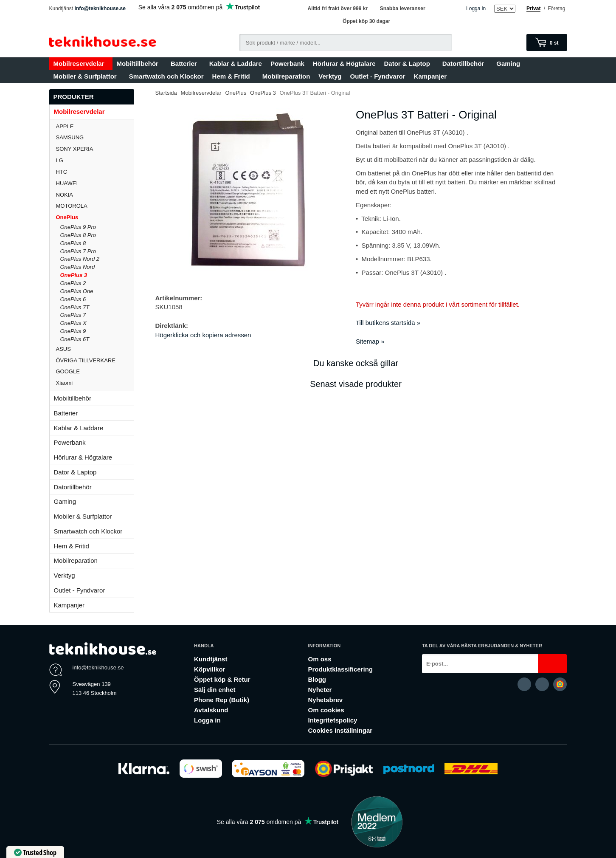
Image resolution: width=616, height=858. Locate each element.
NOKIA (95, 195)
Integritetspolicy (332, 720)
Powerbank (287, 64)
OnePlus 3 (74, 275)
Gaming (510, 64)
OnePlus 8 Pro (78, 235)
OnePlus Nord (78, 267)
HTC (95, 172)
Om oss (319, 659)
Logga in (476, 8)
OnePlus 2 (73, 283)
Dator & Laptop (409, 64)
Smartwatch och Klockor (166, 76)
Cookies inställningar (340, 730)
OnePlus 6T (75, 339)
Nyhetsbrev (325, 700)
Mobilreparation (286, 76)
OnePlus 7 (73, 315)
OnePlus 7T (75, 307)
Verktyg (330, 76)
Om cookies (326, 710)
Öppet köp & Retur (222, 679)
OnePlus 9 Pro (78, 227)
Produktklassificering (340, 669)
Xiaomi (65, 383)
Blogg (317, 679)
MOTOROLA (95, 206)
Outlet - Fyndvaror (378, 76)
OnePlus (95, 217)
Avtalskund (211, 710)
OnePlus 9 (73, 331)
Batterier (186, 64)
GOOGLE (95, 371)
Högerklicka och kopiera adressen (203, 335)
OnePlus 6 (73, 299)
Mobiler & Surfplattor (87, 76)
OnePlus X (73, 323)
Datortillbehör (465, 64)
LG (95, 160)
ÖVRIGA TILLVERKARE (95, 360)
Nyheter (320, 690)
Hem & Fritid (233, 76)
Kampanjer (430, 76)
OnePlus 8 (73, 243)
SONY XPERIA (95, 149)
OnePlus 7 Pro (78, 251)
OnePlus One (77, 291)
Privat (533, 8)
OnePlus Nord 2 (80, 259)
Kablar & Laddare (236, 64)
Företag (556, 8)
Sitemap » (370, 341)
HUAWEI (95, 183)
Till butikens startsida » (388, 323)
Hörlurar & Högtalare (344, 64)
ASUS (95, 349)
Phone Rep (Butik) (222, 700)
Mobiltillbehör (139, 64)
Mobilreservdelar (81, 64)
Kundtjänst (211, 659)
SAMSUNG (95, 137)
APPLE (95, 126)
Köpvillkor (210, 669)
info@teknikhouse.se (100, 8)
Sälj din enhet (215, 690)
